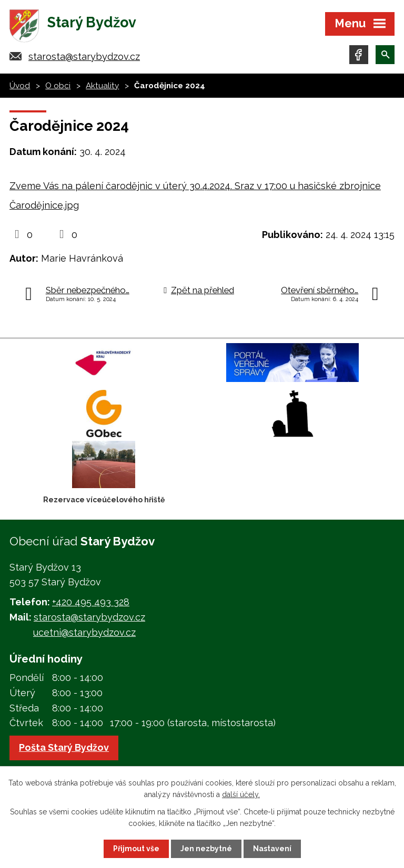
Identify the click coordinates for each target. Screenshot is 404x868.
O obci (58, 86)
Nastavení (272, 849)
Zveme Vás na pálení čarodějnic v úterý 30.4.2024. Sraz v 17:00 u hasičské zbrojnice (195, 186)
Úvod (20, 86)
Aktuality (102, 86)
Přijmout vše (136, 849)
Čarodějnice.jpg (44, 205)
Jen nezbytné (206, 849)
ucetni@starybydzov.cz (84, 632)
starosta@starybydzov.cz (84, 56)
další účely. (241, 794)
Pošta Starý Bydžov (64, 747)
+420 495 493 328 (91, 602)
